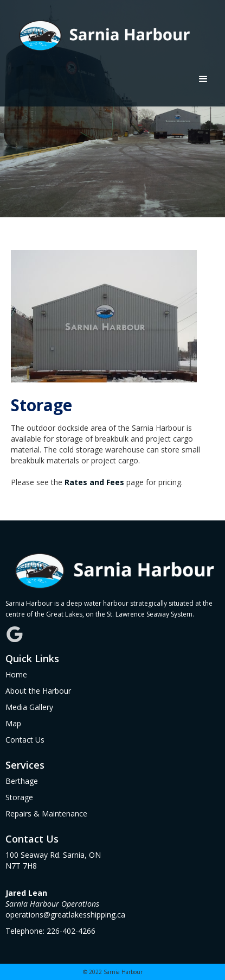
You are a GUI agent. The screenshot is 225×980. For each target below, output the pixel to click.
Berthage (22, 781)
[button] (203, 79)
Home (16, 674)
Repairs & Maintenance (46, 813)
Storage (19, 797)
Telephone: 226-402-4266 (50, 931)
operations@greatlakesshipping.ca (65, 904)
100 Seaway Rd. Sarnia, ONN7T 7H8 (53, 860)
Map (13, 723)
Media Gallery (29, 707)
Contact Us (25, 740)
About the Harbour (38, 691)
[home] (100, 33)
